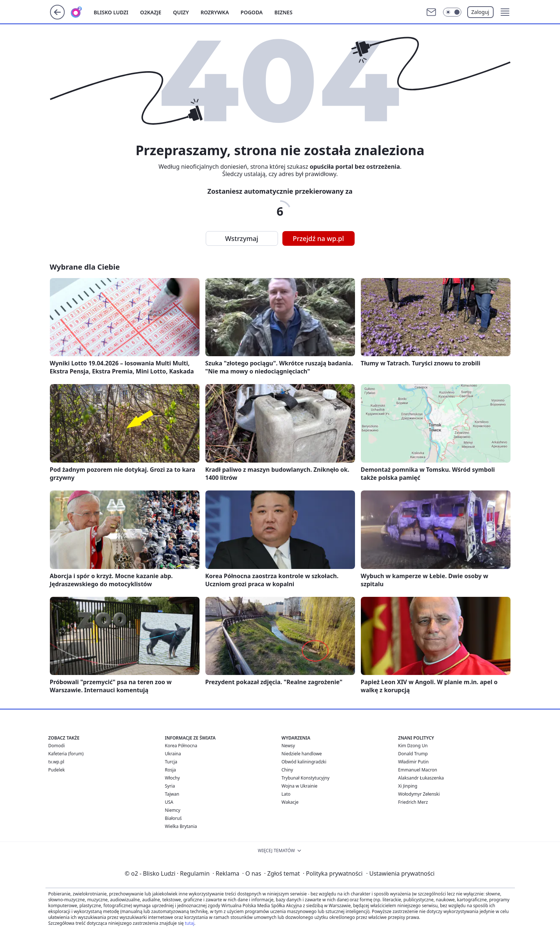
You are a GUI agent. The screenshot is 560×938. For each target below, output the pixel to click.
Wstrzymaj (242, 238)
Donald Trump (413, 754)
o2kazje (151, 12)
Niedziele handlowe (302, 754)
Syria (170, 786)
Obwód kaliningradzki (304, 762)
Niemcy (173, 810)
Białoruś (173, 818)
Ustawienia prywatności (400, 873)
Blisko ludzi (111, 12)
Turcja (171, 762)
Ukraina (173, 754)
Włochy (173, 778)
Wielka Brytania (181, 826)
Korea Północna (181, 746)
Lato (286, 794)
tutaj (190, 923)
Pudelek (57, 770)
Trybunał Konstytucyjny (306, 778)
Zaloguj (480, 12)
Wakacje (290, 802)
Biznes (283, 12)
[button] (505, 12)
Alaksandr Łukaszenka (421, 778)
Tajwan (172, 794)
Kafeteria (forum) (66, 754)
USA (169, 802)
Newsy (288, 746)
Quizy (181, 12)
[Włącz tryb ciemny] (452, 12)
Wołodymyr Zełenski (419, 794)
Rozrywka (215, 12)
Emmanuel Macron (418, 770)
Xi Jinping (408, 786)
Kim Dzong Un (413, 746)
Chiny (288, 770)
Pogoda (252, 12)
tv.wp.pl (56, 762)
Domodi (57, 746)
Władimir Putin (413, 762)
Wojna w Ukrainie (300, 786)
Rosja (171, 770)
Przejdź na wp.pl (318, 238)
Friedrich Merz (413, 802)
